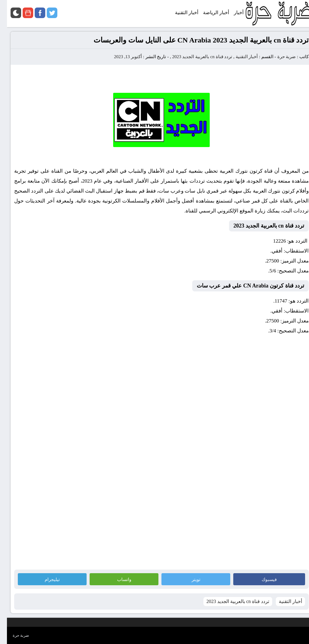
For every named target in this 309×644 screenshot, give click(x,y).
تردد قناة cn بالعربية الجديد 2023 (195, 57)
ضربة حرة (279, 57)
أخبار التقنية (240, 57)
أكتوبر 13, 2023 (121, 57)
